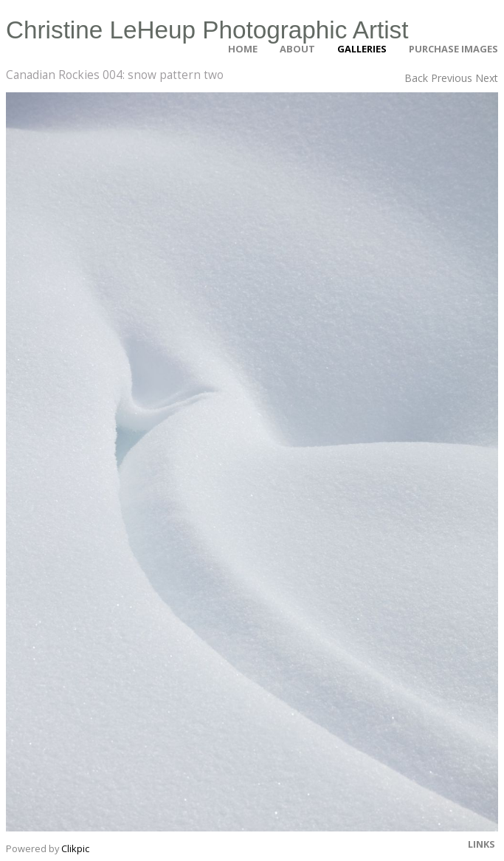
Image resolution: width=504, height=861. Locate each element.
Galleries (362, 49)
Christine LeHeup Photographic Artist (207, 30)
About (297, 49)
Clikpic (75, 848)
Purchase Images (453, 49)
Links (481, 844)
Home (243, 49)
